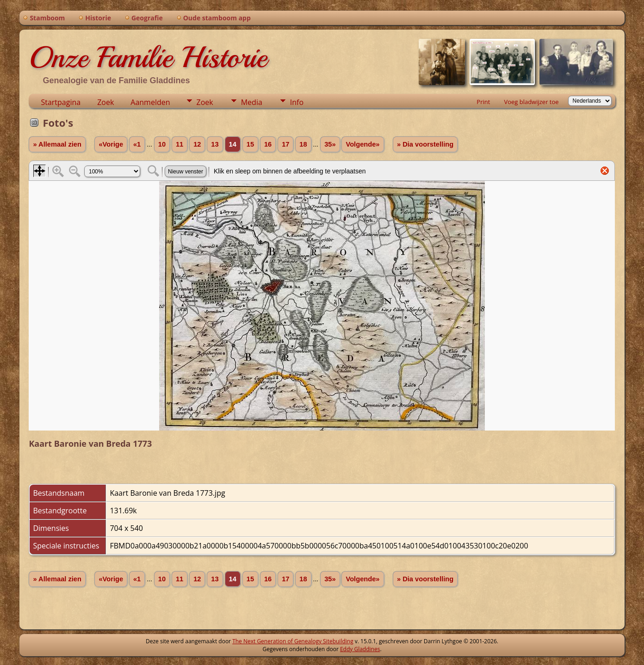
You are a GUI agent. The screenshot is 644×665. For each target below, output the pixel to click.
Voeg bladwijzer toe (531, 102)
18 (303, 144)
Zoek (105, 102)
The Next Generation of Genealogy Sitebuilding (293, 641)
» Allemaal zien (57, 144)
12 (197, 144)
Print (483, 102)
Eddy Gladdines (360, 649)
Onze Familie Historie (148, 57)
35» (330, 144)
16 (268, 144)
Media (252, 102)
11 (180, 144)
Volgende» (362, 144)
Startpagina (61, 102)
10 (162, 144)
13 (215, 144)
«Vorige (111, 144)
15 (250, 144)
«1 (137, 144)
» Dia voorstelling (425, 144)
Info (297, 102)
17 (285, 144)
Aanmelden (150, 102)
